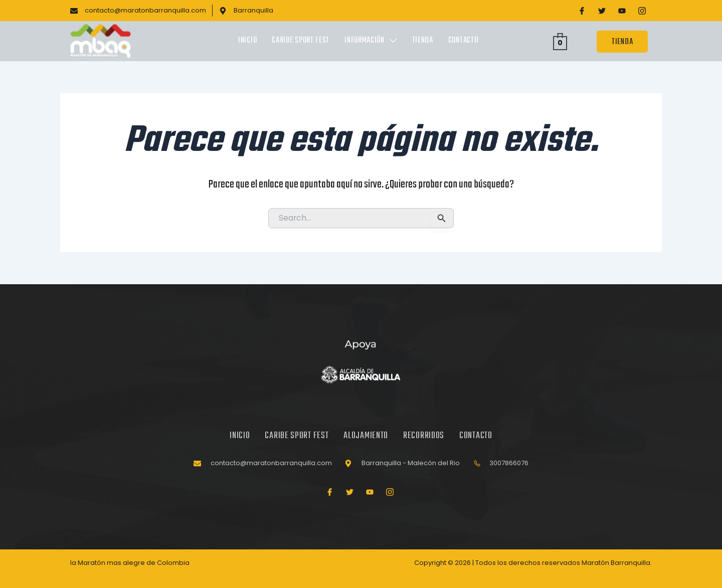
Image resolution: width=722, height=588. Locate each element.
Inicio (247, 41)
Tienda (423, 41)
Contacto (463, 41)
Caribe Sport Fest (301, 41)
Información (371, 41)
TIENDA (622, 42)
